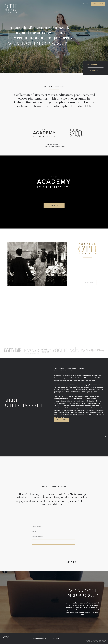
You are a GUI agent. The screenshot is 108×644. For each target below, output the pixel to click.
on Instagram (59, 417)
